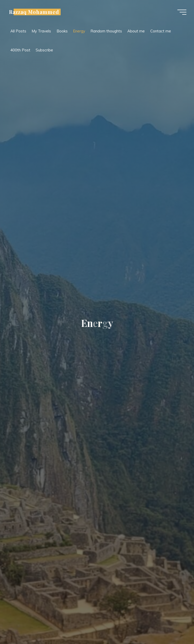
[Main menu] (182, 12)
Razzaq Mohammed (34, 12)
